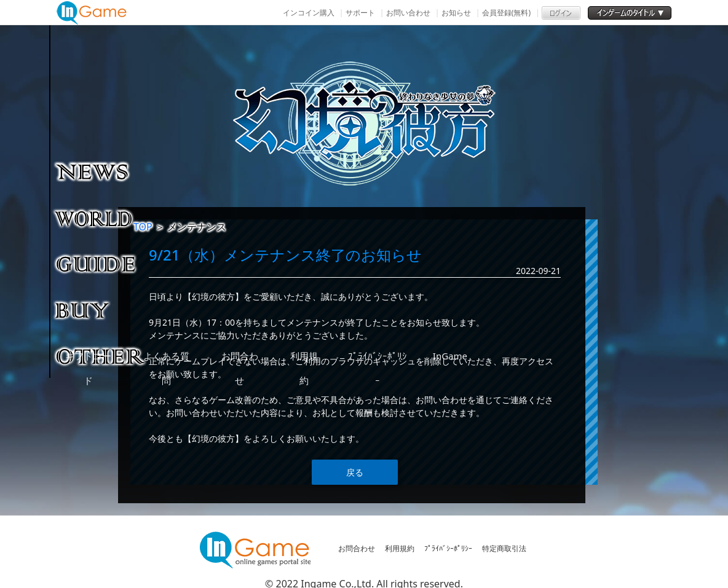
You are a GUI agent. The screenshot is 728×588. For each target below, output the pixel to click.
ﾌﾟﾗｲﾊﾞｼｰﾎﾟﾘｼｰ (448, 548)
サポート (360, 13)
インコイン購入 (309, 13)
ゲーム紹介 (101, 218)
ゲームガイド (101, 264)
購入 (101, 310)
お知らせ (456, 13)
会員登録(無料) (506, 13)
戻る (355, 472)
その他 (101, 356)
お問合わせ (357, 548)
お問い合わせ (408, 13)
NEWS (101, 171)
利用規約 (400, 548)
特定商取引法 (504, 548)
